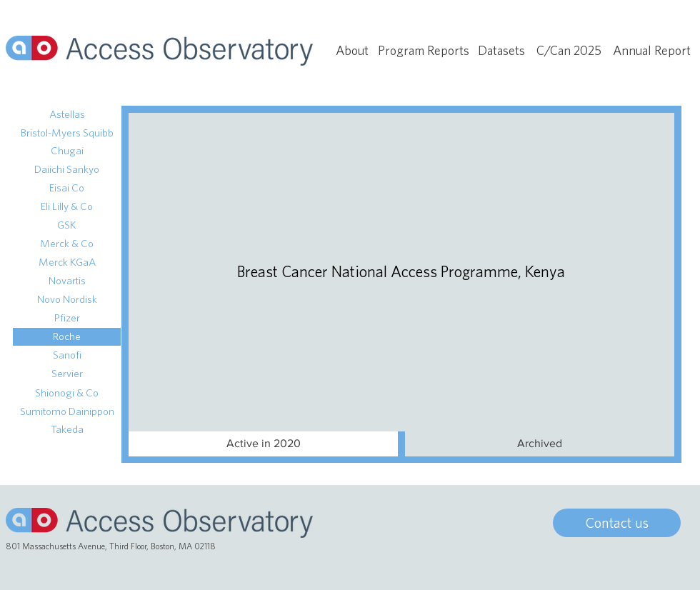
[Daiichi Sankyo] (67, 170)
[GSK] (67, 225)
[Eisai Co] (67, 188)
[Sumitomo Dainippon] (67, 412)
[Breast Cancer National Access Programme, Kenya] (401, 272)
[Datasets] (501, 51)
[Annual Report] (652, 51)
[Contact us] (617, 523)
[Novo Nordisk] (67, 300)
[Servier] (67, 374)
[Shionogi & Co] (67, 393)
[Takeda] (67, 430)
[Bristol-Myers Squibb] (67, 133)
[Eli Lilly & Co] (67, 207)
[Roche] (67, 337)
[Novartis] (67, 281)
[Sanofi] (67, 355)
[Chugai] (67, 151)
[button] (540, 444)
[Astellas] (67, 115)
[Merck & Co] (67, 244)
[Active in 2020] (263, 444)
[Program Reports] (424, 51)
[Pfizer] (67, 318)
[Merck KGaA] (67, 262)
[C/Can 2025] (569, 51)
